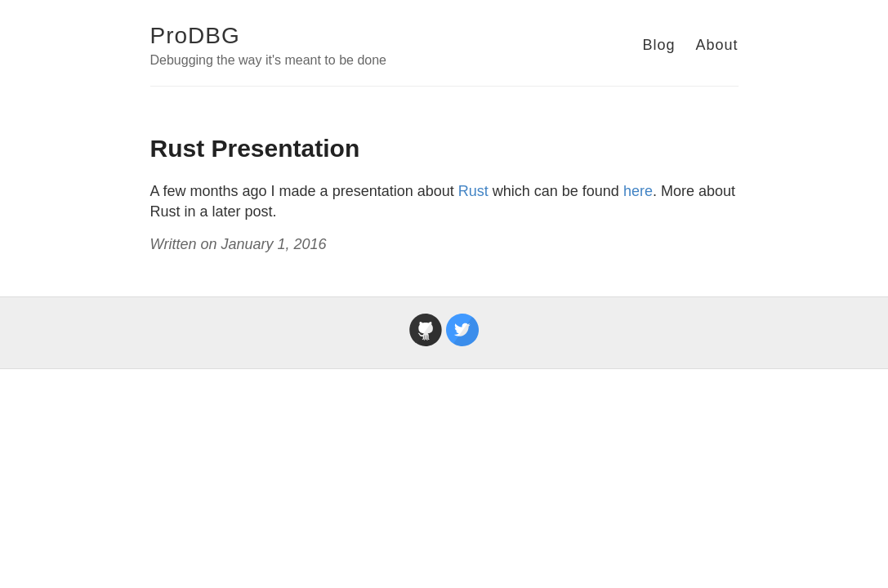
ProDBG (195, 36)
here (638, 191)
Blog (658, 45)
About (716, 45)
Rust (473, 191)
